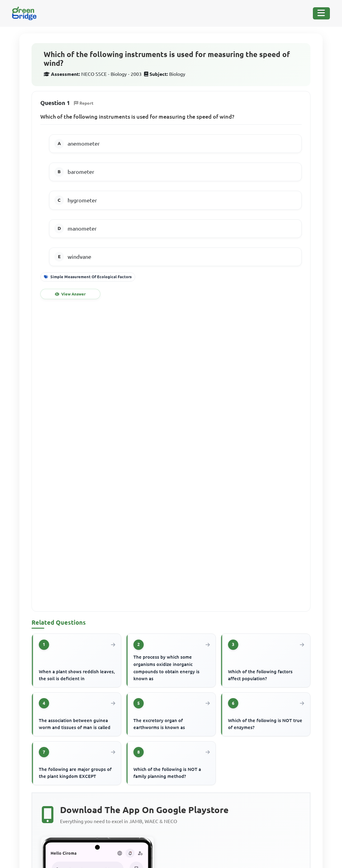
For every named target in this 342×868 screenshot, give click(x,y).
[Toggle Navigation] (321, 13)
